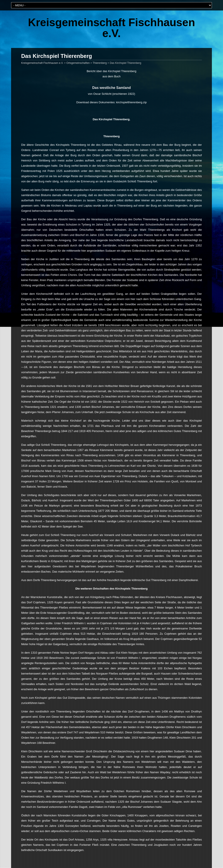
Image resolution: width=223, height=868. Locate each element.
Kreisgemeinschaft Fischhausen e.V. (112, 28)
